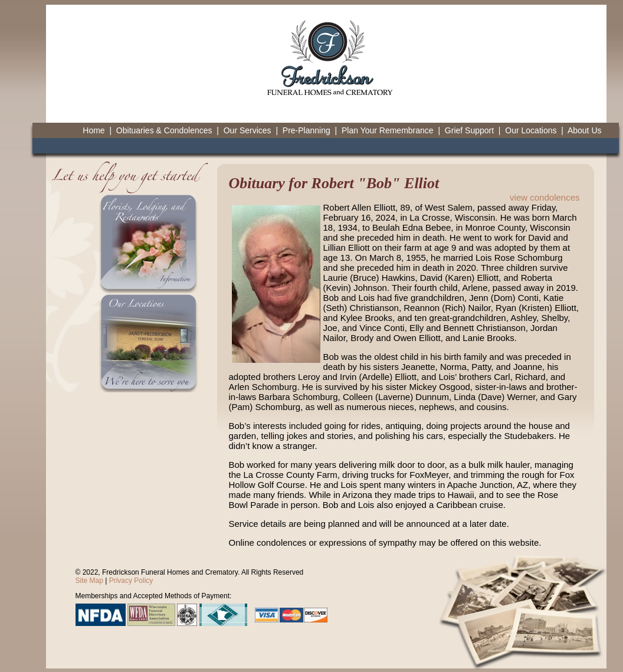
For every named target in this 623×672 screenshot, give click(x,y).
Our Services (247, 130)
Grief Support (469, 130)
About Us (585, 130)
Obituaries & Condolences (164, 130)
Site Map (89, 581)
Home (94, 130)
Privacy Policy (131, 581)
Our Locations (531, 130)
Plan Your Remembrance (388, 130)
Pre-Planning (306, 130)
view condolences (545, 197)
